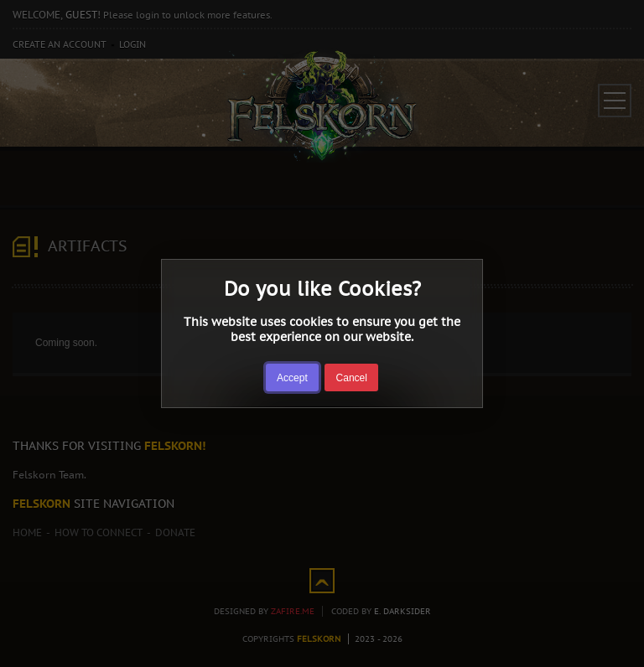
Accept (292, 378)
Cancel (352, 378)
